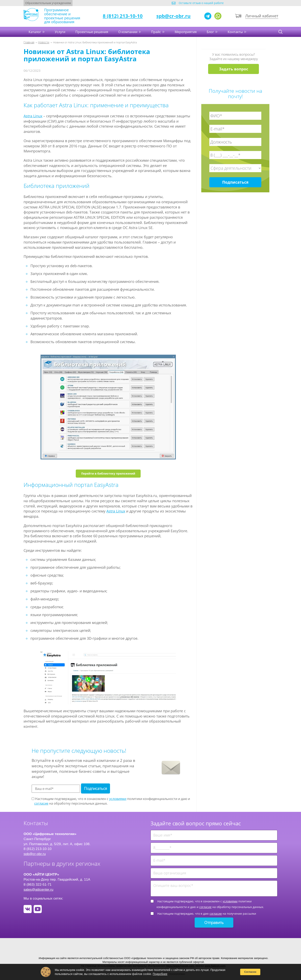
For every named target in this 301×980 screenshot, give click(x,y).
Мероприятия (186, 32)
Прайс (156, 32)
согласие (41, 803)
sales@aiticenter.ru (38, 889)
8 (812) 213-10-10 (123, 16)
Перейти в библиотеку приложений (108, 473)
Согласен (250, 972)
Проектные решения (92, 32)
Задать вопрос (234, 69)
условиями (118, 799)
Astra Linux (33, 116)
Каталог (35, 32)
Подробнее (160, 974)
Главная (29, 42)
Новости (44, 42)
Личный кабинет (262, 16)
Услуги (60, 32)
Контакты (236, 32)
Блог (211, 32)
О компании (128, 32)
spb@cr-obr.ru (173, 16)
